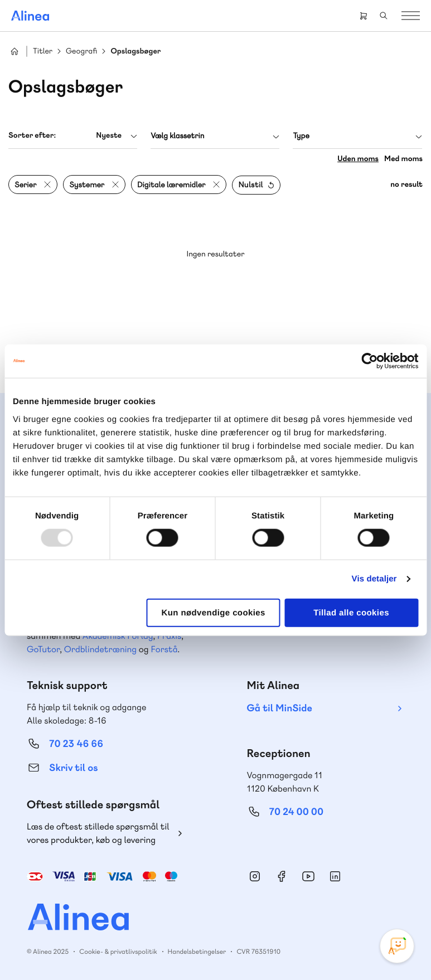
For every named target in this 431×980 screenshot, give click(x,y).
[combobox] (73, 136)
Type (301, 136)
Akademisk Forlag (118, 636)
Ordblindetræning (100, 649)
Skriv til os (73, 768)
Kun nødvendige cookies (213, 612)
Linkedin (335, 876)
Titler (43, 52)
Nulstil (250, 185)
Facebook (282, 876)
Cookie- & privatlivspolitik (118, 952)
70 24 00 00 (297, 812)
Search (384, 16)
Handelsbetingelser (197, 952)
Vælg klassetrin (177, 136)
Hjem (14, 51)
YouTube (308, 876)
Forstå (164, 649)
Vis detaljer (374, 579)
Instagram (255, 876)
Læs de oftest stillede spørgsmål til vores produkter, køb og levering (98, 833)
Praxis (169, 636)
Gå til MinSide (280, 708)
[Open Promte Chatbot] (397, 946)
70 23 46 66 (76, 744)
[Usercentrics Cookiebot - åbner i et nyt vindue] (369, 361)
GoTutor (43, 649)
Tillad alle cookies (351, 612)
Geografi (81, 52)
